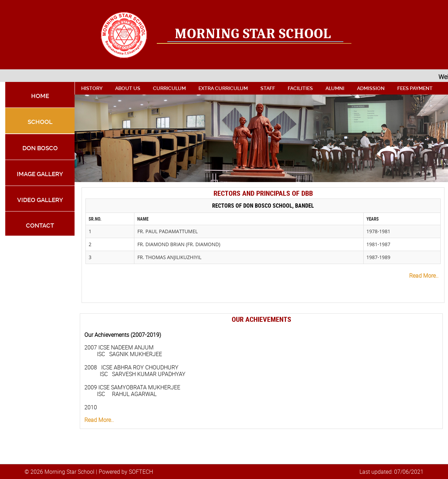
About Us (128, 88)
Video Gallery (40, 200)
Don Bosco (40, 148)
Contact (40, 225)
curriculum (169, 88)
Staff (268, 88)
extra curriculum (223, 88)
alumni (335, 88)
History (92, 88)
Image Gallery (40, 174)
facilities (300, 88)
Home (40, 96)
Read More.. (424, 276)
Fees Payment (415, 88)
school (40, 122)
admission (371, 88)
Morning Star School (253, 34)
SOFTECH (141, 472)
